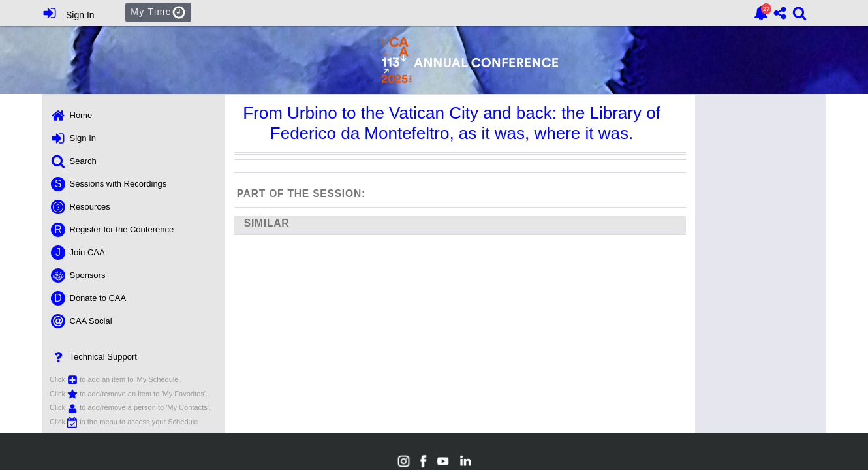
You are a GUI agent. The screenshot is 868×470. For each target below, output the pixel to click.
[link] (761, 13)
